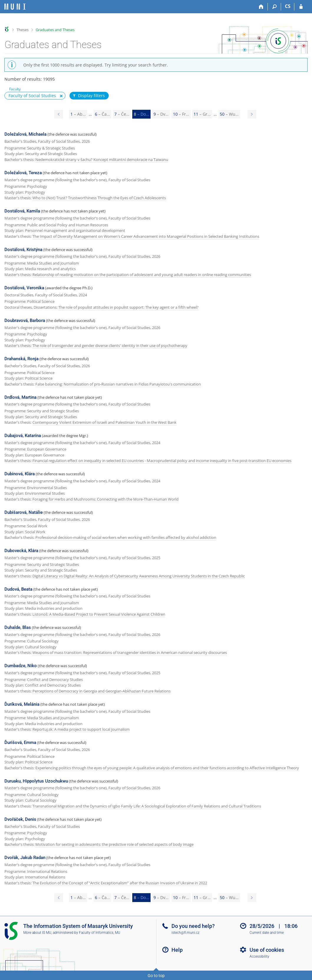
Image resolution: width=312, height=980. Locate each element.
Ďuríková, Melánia (22, 704)
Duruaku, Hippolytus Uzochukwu (36, 781)
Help (177, 950)
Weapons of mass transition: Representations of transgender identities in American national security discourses (130, 652)
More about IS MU (37, 933)
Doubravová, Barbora (25, 320)
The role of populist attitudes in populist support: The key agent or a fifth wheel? (128, 307)
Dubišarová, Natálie (24, 512)
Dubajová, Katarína (23, 436)
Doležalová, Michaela (25, 134)
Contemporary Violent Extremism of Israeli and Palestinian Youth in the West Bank (104, 422)
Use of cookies (267, 950)
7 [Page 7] (122, 114)
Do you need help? (193, 926)
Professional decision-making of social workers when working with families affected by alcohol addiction (126, 537)
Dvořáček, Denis (20, 819)
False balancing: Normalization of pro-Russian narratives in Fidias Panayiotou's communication (118, 384)
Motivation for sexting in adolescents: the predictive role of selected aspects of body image (114, 844)
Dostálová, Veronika (24, 288)
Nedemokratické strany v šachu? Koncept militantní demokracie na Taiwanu (102, 160)
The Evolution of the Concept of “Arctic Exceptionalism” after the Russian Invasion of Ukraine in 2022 (120, 883)
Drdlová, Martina (20, 397)
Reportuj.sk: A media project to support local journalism (81, 729)
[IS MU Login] (301, 7)
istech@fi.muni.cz (185, 933)
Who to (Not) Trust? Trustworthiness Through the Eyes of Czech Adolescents (99, 198)
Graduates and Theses (55, 30)
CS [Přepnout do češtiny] (288, 6)
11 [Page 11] (202, 114)
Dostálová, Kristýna (23, 250)
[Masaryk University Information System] (15, 7)
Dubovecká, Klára (21, 551)
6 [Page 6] (102, 114)
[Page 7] (59, 114)
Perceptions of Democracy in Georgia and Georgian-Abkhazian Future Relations (101, 691)
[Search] (274, 7)
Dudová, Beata (18, 589)
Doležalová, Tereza (23, 173)
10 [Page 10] (181, 114)
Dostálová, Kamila (22, 211)
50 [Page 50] (229, 114)
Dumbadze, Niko (21, 666)
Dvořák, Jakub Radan (25, 858)
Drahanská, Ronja (22, 359)
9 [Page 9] (161, 114)
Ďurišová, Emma (20, 743)
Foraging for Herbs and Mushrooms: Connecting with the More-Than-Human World (105, 499)
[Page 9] (252, 114)
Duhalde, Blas (18, 627)
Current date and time (267, 933)
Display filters (88, 96)
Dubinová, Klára (20, 474)
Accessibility (259, 956)
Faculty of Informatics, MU (100, 933)
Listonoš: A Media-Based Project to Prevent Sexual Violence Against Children (99, 614)
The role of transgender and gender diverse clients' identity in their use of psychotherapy (110, 346)
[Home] (261, 7)
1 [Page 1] (78, 114)
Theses (23, 30)
